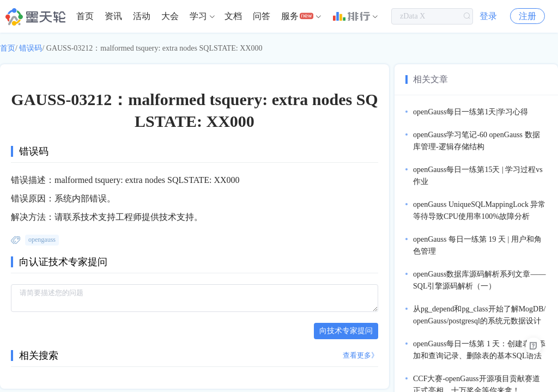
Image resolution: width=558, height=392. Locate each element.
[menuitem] (85, 16)
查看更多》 (360, 355)
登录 (488, 16)
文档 (233, 16)
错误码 (31, 48)
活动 (142, 16)
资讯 (113, 16)
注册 (527, 16)
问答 (262, 16)
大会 (170, 16)
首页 (85, 16)
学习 (198, 16)
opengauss (42, 240)
